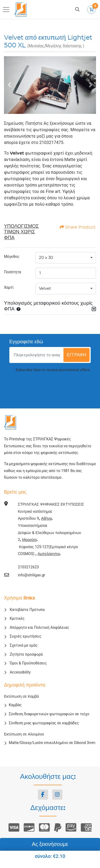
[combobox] (66, 258)
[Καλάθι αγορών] (91, 10)
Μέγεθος (12, 257)
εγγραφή (77, 355)
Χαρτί (9, 287)
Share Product (78, 227)
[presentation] (50, 387)
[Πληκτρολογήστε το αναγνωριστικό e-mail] (37, 355)
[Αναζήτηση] (77, 10)
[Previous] (9, 85)
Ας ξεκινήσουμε (50, 844)
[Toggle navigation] (8, 10)
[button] (17, 309)
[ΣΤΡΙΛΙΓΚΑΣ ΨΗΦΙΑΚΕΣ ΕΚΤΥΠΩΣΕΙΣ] (21, 9)
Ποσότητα (13, 272)
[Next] (91, 85)
